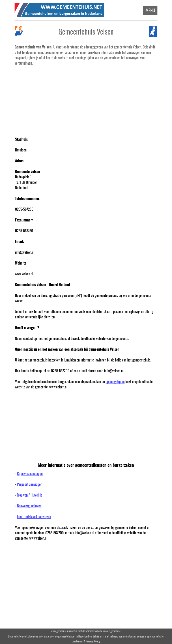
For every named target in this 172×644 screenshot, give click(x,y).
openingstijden (115, 381)
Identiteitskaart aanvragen (34, 517)
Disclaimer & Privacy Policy (86, 641)
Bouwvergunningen (29, 506)
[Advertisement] (86, 99)
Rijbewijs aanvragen (30, 473)
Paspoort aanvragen (30, 484)
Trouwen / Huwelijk (29, 495)
